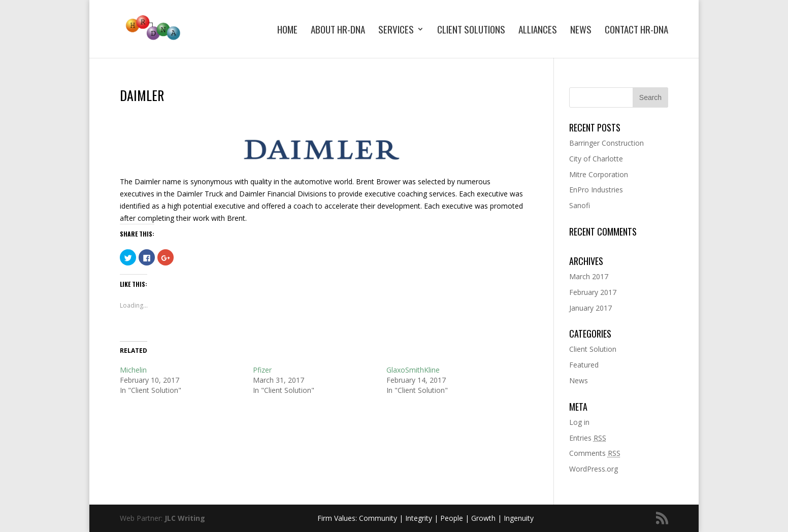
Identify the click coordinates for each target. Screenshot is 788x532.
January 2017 (590, 308)
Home (287, 31)
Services (396, 31)
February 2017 (593, 292)
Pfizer (262, 370)
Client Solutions (471, 31)
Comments (595, 453)
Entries (588, 438)
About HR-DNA (338, 31)
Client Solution (593, 349)
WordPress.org (594, 469)
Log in (579, 422)
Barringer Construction (606, 143)
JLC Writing (185, 518)
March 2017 (589, 276)
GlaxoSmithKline (413, 370)
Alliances (538, 31)
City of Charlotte (596, 159)
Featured (584, 365)
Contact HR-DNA (636, 31)
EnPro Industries (596, 190)
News (581, 31)
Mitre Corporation (599, 174)
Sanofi (580, 205)
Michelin (133, 370)
